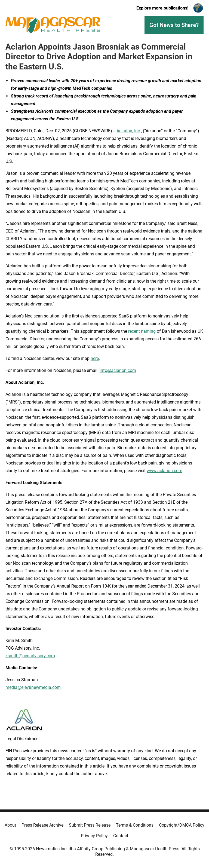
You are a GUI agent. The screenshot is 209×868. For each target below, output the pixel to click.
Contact (121, 836)
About (10, 825)
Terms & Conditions (135, 825)
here (95, 358)
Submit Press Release (90, 825)
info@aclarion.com (118, 370)
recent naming (142, 331)
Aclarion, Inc (128, 131)
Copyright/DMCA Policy (182, 825)
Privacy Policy (94, 836)
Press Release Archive (42, 825)
